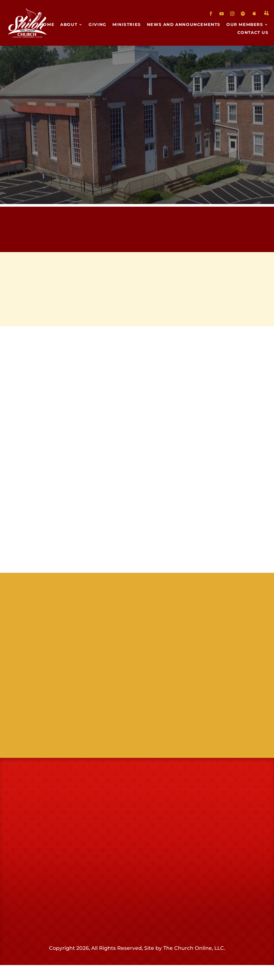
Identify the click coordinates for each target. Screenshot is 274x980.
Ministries (127, 25)
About (69, 25)
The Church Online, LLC (194, 963)
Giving (98, 25)
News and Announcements (184, 25)
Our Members (245, 25)
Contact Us (253, 33)
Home (47, 25)
